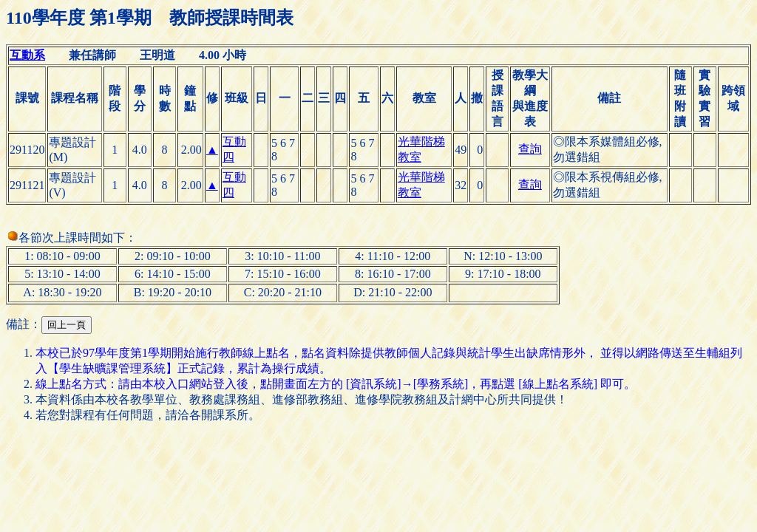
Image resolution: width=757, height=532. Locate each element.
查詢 (530, 149)
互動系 (27, 55)
